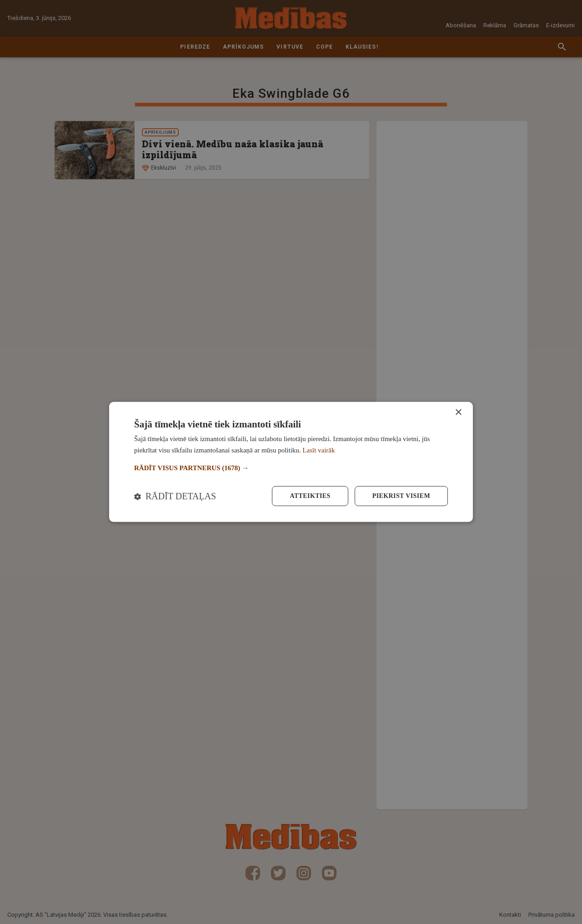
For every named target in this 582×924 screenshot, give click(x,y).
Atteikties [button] (310, 496)
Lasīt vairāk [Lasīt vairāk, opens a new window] (319, 450)
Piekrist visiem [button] (401, 496)
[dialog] (291, 462)
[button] (291, 468)
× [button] (458, 413)
